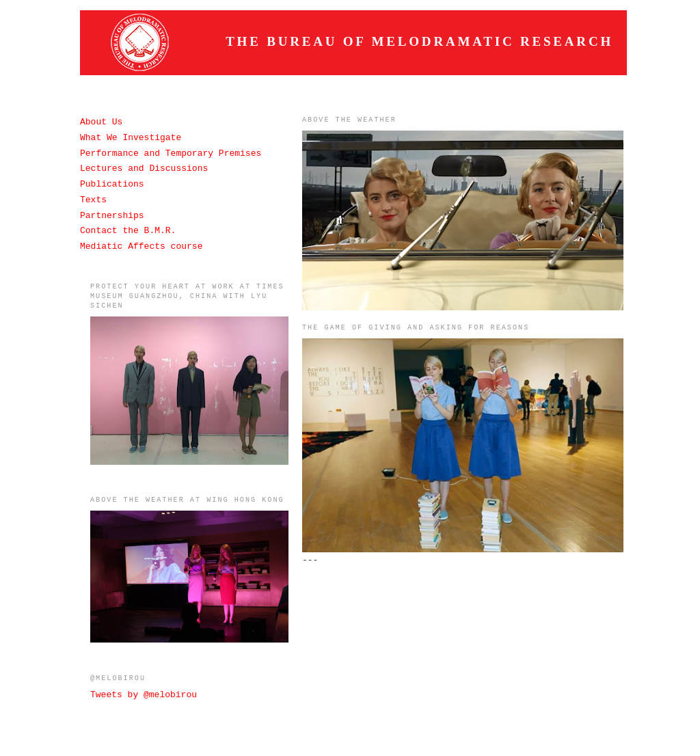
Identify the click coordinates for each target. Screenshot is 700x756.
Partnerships (112, 216)
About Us (101, 122)
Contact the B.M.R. (128, 231)
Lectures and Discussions (144, 168)
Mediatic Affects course (141, 246)
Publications (112, 184)
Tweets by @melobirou (144, 695)
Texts (93, 200)
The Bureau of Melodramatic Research (419, 41)
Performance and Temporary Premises (171, 153)
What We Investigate (131, 138)
